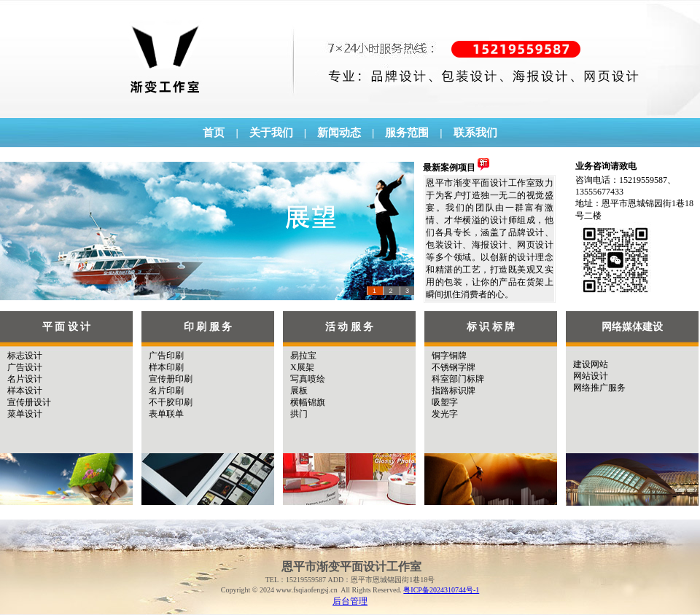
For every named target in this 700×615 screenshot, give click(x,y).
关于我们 (271, 133)
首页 (214, 133)
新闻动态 (339, 133)
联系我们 (475, 133)
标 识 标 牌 (491, 327)
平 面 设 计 (67, 327)
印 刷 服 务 (208, 327)
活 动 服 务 (350, 327)
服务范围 (407, 133)
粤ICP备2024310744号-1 (441, 590)
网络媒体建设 (632, 327)
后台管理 (350, 601)
